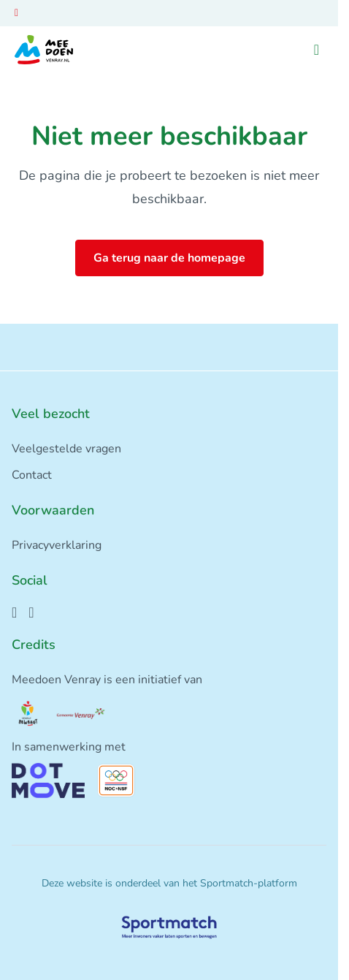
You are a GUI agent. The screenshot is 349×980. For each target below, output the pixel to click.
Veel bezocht (51, 414)
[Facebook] (14, 612)
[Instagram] (31, 612)
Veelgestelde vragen (66, 449)
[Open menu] (317, 50)
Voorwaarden (53, 510)
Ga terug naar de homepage (169, 258)
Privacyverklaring (57, 545)
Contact (32, 475)
